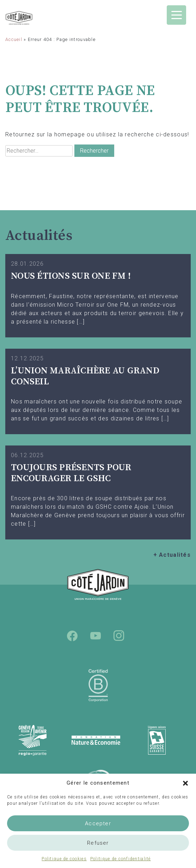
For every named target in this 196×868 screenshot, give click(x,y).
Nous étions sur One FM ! (71, 276)
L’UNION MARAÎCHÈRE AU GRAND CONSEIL (85, 376)
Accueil (14, 39)
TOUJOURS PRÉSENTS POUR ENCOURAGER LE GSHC (71, 473)
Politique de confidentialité (121, 859)
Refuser (98, 843)
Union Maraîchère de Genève (33, 18)
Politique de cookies (64, 859)
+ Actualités (172, 555)
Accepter (98, 823)
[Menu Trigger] (176, 15)
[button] (185, 783)
